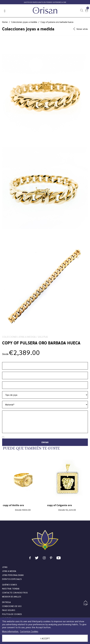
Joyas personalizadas (13, 575)
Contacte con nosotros (15, 593)
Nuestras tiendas (11, 589)
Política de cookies (12, 614)
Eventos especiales (12, 579)
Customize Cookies (29, 631)
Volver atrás (81, 29)
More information (11, 631)
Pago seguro (9, 610)
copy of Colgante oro (60, 505)
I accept (45, 638)
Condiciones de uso (12, 606)
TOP (86, 603)
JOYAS (5, 567)
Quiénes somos (10, 585)
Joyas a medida (9, 571)
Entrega (6, 602)
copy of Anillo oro (13, 505)
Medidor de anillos (12, 597)
